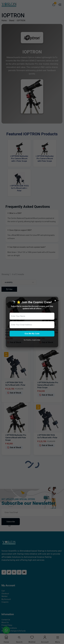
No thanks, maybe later (32, 340)
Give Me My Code (32, 334)
